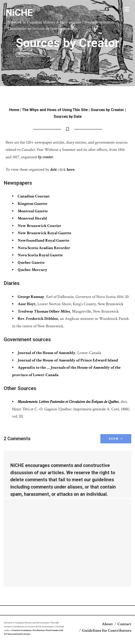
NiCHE (19, 13)
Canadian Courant (34, 196)
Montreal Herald (32, 218)
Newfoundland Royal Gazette (43, 240)
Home (14, 110)
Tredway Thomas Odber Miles (44, 311)
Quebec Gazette (31, 263)
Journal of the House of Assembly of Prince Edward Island (68, 360)
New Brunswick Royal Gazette (45, 233)
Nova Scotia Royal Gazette (40, 255)
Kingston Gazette (32, 204)
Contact (124, 624)
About (107, 624)
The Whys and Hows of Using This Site (55, 110)
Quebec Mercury (32, 270)
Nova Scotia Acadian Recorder (44, 248)
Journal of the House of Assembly (47, 353)
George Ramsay (31, 297)
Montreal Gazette (33, 211)
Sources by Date (68, 116)
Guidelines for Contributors (107, 631)
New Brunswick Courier (39, 226)
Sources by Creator (107, 110)
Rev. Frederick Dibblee (38, 319)
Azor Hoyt (27, 304)
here (71, 169)
